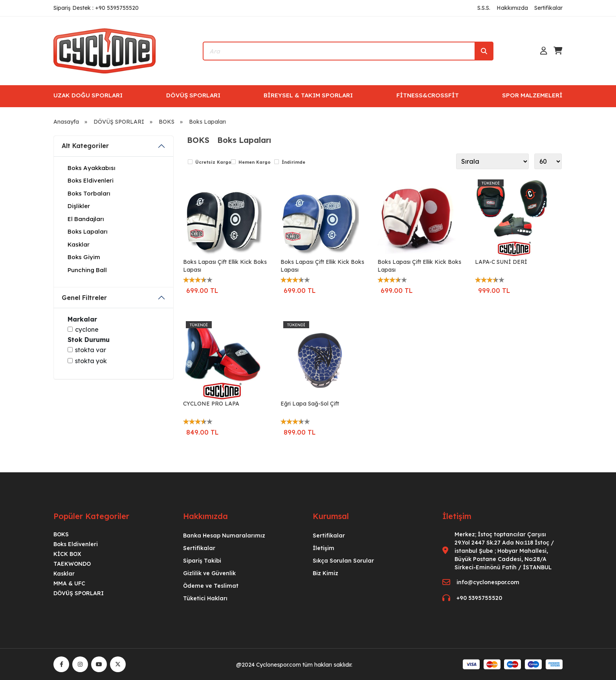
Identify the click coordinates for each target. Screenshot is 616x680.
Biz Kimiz (325, 573)
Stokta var (91, 350)
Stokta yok (91, 361)
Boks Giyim (84, 257)
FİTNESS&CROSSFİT (428, 95)
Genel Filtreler (84, 298)
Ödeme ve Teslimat (211, 586)
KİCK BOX (67, 554)
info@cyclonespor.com (488, 582)
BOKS (167, 122)
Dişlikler (79, 206)
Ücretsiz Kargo (213, 162)
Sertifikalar (548, 8)
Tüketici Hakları (205, 598)
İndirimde (293, 162)
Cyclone (87, 329)
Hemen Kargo (255, 162)
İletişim (324, 548)
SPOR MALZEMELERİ (532, 95)
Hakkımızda (512, 8)
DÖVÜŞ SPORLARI (193, 95)
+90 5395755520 (479, 598)
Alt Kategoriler (85, 146)
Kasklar (79, 244)
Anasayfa (66, 122)
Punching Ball (87, 270)
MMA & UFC (69, 583)
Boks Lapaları (207, 122)
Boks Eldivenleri (91, 180)
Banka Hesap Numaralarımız (224, 536)
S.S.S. (484, 8)
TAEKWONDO (72, 564)
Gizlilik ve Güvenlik (209, 573)
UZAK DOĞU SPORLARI (88, 95)
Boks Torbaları (89, 193)
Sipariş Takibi (202, 561)
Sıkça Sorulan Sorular (343, 561)
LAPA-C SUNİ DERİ (501, 262)
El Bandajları (86, 219)
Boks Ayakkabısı (92, 168)
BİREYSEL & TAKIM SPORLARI (308, 95)
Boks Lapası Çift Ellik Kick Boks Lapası (225, 266)
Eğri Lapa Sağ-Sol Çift (310, 404)
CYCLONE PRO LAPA (211, 404)
